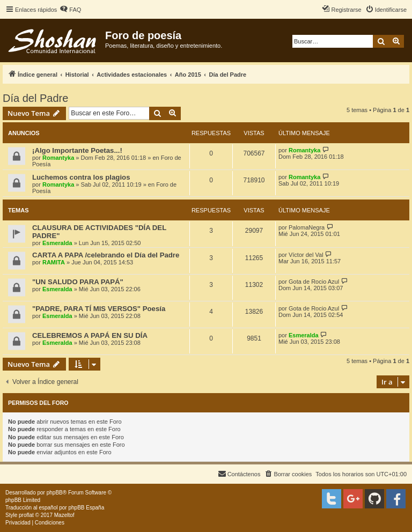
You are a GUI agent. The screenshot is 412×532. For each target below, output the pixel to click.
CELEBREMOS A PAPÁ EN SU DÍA (90, 335)
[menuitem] (70, 10)
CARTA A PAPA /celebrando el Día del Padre (106, 255)
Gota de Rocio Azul (314, 282)
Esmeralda (57, 243)
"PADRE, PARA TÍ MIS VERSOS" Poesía (99, 309)
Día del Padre (35, 98)
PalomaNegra (307, 227)
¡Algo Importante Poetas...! (77, 150)
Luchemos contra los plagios (81, 177)
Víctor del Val (306, 255)
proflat (26, 515)
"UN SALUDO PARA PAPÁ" (78, 282)
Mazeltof (64, 515)
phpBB (55, 493)
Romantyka (58, 158)
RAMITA (54, 262)
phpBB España (86, 508)
